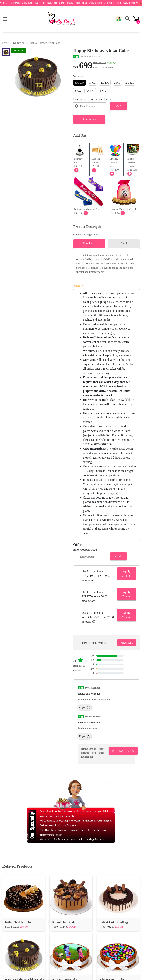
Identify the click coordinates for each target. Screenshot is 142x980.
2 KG (117, 83)
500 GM (80, 83)
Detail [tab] (124, 244)
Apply (119, 556)
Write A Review (123, 751)
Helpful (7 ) (85, 736)
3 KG (78, 91)
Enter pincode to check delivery (92, 99)
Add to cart (89, 119)
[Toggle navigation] (5, 19)
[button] (119, 19)
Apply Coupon (127, 573)
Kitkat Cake (19, 43)
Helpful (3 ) (85, 707)
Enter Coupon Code (85, 550)
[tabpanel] (106, 264)
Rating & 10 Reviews (87, 57)
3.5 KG (90, 91)
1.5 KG (105, 83)
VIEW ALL (127, 643)
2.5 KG (130, 83)
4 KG (103, 91)
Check (119, 106)
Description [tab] (89, 244)
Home (5, 43)
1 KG (93, 83)
